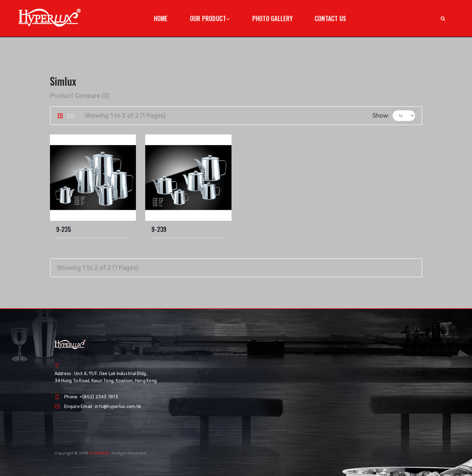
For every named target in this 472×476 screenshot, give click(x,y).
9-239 (159, 229)
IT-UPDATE (99, 453)
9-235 (64, 229)
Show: (381, 116)
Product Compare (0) (80, 96)
